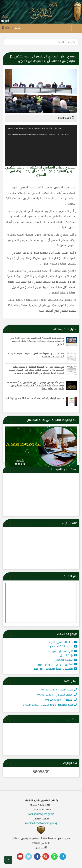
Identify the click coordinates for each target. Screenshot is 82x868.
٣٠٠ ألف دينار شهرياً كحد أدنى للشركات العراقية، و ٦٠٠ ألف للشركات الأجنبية (36, 355)
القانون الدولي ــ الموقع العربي (57, 664)
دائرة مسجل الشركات (63, 651)
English (7, 28)
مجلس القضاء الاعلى (63, 646)
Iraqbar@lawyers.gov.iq (41, 814)
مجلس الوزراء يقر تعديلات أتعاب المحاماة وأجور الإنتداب (35, 398)
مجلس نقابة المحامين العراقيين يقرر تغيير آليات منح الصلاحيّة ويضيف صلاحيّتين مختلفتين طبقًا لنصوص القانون (37, 341)
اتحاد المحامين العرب (63, 642)
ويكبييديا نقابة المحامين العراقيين (55, 669)
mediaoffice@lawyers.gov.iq (41, 823)
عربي (17, 28)
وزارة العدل (68, 655)
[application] (41, 146)
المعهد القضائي (65, 660)
